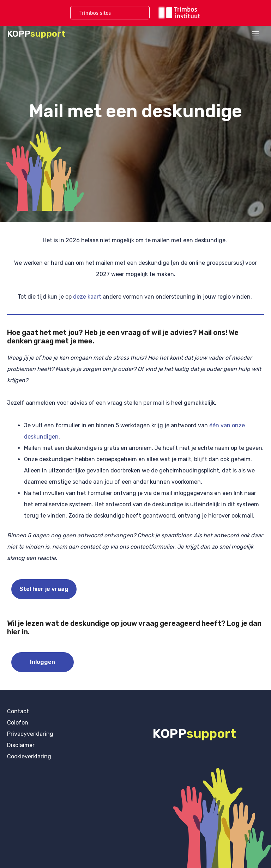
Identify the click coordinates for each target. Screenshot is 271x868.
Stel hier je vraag (44, 589)
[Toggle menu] (132, 13)
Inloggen (43, 662)
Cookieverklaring (29, 756)
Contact (18, 711)
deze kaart (88, 297)
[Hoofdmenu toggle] (255, 34)
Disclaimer (21, 745)
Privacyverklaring (30, 734)
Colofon (18, 723)
